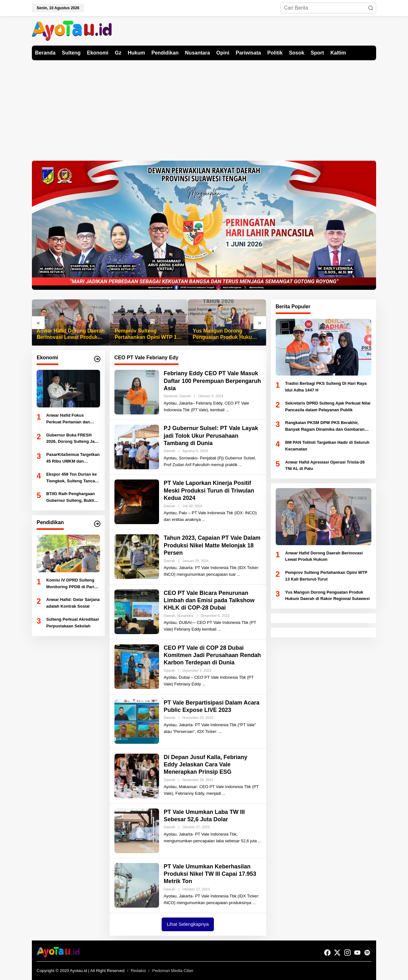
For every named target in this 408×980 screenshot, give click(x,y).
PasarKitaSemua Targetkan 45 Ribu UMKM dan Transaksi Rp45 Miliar (73, 458)
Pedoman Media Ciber (173, 971)
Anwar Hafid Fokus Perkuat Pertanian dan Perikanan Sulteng (68, 419)
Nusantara (185, 616)
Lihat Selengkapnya (188, 924)
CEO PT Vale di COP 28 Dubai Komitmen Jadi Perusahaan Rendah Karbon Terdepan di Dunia (211, 655)
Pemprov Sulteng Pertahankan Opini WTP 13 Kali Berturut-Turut (147, 335)
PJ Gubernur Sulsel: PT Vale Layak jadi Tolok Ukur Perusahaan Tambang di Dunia (211, 436)
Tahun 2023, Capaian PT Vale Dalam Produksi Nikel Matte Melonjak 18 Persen (213, 545)
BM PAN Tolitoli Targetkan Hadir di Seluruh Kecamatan (327, 446)
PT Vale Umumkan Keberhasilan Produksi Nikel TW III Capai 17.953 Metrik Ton (210, 874)
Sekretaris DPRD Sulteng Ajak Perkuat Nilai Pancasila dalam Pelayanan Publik (328, 406)
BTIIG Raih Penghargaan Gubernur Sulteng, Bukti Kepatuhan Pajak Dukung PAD (71, 498)
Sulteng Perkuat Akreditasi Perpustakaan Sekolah (73, 623)
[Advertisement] (204, 108)
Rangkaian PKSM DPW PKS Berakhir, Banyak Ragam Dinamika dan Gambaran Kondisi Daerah (325, 427)
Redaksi (138, 971)
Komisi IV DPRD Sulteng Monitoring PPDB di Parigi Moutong (72, 584)
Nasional (171, 396)
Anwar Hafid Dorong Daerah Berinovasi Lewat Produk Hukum (71, 335)
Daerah (185, 396)
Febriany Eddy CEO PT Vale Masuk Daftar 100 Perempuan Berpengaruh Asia (211, 381)
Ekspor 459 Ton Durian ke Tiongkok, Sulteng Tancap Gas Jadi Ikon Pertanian (72, 478)
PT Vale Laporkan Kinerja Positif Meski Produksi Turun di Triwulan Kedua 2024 (209, 490)
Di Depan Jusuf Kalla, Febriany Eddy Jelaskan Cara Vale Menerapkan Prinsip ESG (206, 765)
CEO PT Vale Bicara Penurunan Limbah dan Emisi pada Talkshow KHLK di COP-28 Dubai (210, 600)
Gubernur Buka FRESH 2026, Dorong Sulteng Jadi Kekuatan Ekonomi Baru (72, 439)
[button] (371, 8)
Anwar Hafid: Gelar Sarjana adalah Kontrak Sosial (73, 603)
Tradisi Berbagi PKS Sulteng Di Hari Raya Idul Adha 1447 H (326, 387)
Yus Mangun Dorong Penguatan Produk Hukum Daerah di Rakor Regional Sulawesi (225, 335)
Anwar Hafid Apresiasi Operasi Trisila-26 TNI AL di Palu (325, 465)
